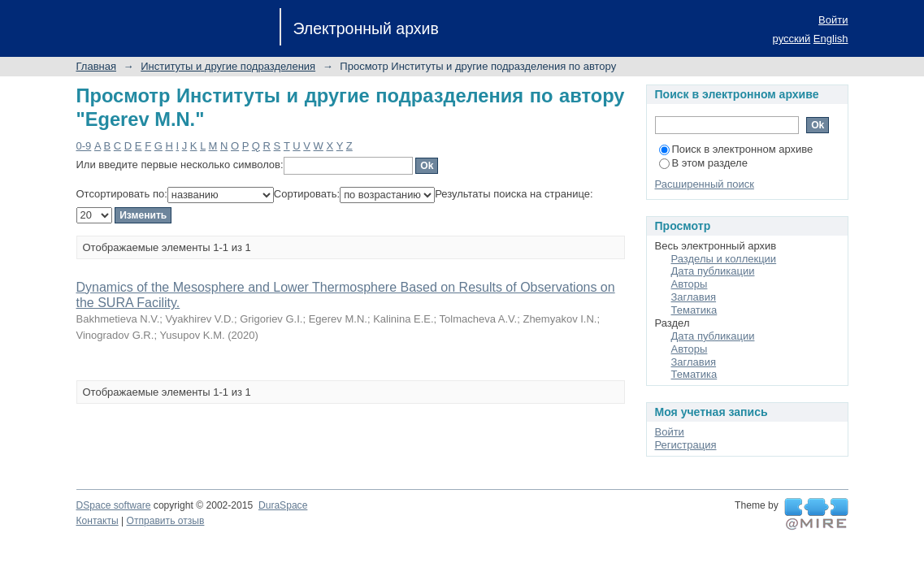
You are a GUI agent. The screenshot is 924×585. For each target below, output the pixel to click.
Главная (96, 66)
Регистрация (686, 445)
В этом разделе (703, 163)
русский (792, 39)
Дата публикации (713, 271)
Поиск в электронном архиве (736, 149)
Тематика (694, 310)
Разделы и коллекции (724, 259)
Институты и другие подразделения (228, 66)
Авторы (690, 284)
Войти (833, 20)
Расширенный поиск (705, 184)
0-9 (84, 146)
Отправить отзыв (166, 521)
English (831, 39)
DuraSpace (283, 505)
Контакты (98, 521)
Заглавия (694, 297)
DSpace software (114, 505)
